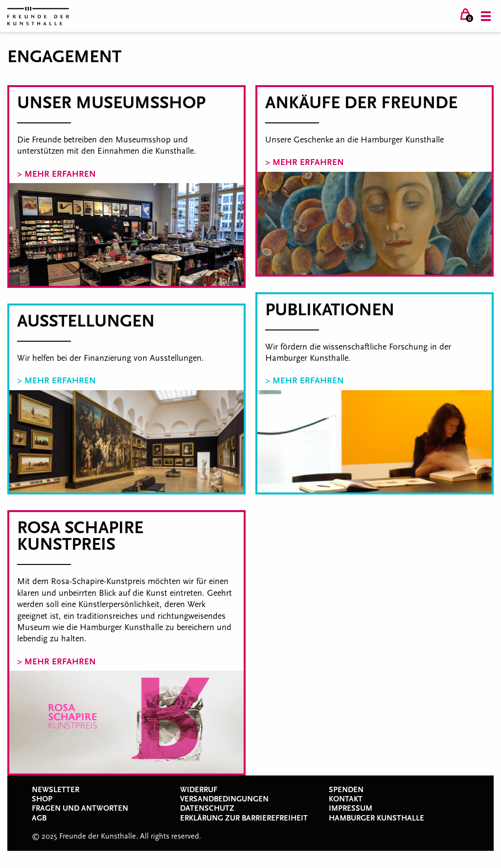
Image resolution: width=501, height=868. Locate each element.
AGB (39, 818)
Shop (42, 799)
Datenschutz (207, 808)
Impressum (351, 808)
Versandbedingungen (224, 799)
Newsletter (56, 790)
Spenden (346, 790)
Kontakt (346, 799)
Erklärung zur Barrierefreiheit (244, 818)
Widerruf (199, 790)
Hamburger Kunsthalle (376, 818)
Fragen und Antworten (80, 808)
